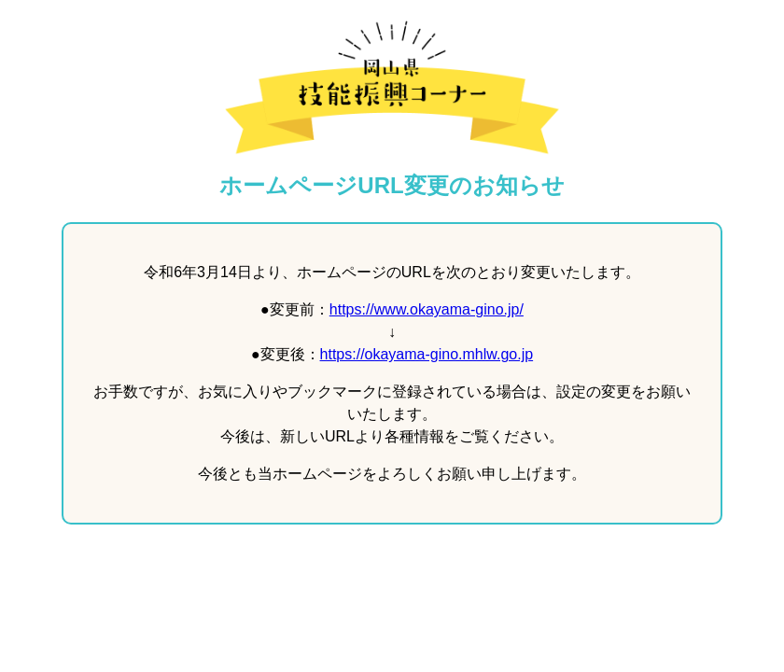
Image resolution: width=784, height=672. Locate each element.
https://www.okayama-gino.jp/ (427, 309)
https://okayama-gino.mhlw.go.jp (427, 354)
